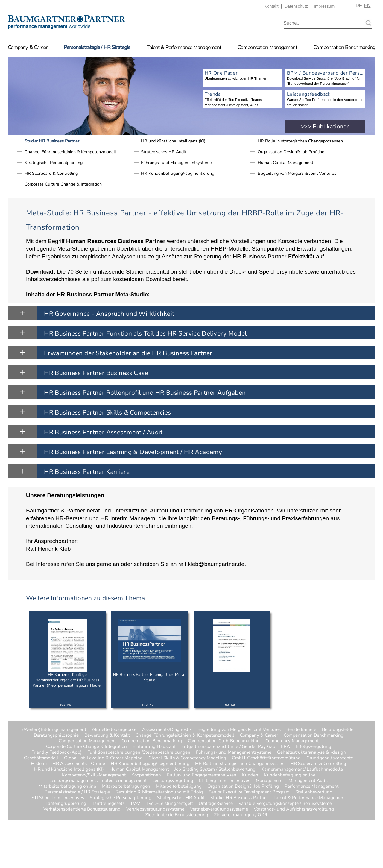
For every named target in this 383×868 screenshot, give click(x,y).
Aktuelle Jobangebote (114, 730)
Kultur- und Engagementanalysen (202, 775)
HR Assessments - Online (79, 764)
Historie (39, 764)
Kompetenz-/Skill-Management (94, 775)
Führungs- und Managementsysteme (176, 163)
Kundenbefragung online (290, 775)
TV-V (135, 803)
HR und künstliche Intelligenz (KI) (173, 141)
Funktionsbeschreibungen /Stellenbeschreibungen (139, 752)
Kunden (250, 775)
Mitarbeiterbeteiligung (179, 786)
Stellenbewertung (314, 792)
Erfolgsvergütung (313, 747)
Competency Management (292, 741)
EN (367, 6)
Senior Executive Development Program (249, 792)
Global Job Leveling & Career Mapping (103, 758)
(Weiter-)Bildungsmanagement (54, 730)
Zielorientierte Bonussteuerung (177, 815)
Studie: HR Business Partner (52, 141)
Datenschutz (296, 6)
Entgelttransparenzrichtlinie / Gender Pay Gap (228, 747)
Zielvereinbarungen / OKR (226, 815)
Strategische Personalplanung (54, 163)
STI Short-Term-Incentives (58, 798)
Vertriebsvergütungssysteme (155, 809)
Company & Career (28, 47)
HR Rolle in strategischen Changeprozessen (300, 141)
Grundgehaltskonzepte (330, 758)
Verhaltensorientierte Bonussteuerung (82, 809)
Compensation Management (267, 47)
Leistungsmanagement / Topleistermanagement (98, 781)
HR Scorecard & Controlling (51, 173)
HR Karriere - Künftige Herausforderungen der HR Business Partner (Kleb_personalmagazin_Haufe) (67, 680)
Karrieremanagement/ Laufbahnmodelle (302, 769)
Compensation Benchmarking (344, 47)
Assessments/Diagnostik (167, 730)
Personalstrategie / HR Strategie (97, 47)
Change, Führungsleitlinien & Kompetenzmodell (70, 152)
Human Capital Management (285, 163)
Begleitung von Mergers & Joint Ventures (297, 173)
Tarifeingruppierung (66, 803)
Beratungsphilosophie (56, 735)
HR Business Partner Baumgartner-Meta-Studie (149, 677)
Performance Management (311, 786)
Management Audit (308, 781)
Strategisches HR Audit (164, 152)
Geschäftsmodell (41, 758)
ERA (285, 747)
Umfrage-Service (216, 803)
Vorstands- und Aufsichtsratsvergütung (294, 809)
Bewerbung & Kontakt (107, 735)
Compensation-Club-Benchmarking (224, 741)
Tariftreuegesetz (108, 803)
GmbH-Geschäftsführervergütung (266, 758)
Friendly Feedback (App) (57, 752)
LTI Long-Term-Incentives (225, 781)
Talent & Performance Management (184, 47)
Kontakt (271, 6)
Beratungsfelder (338, 730)
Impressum (324, 6)
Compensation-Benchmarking (152, 741)
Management (269, 781)
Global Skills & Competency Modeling (187, 758)
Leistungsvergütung (173, 781)
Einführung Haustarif (154, 747)
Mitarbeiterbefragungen (126, 786)
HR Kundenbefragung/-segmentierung (178, 173)
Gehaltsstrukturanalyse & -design (311, 752)
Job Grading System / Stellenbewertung (215, 769)
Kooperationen (146, 775)
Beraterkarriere (301, 730)
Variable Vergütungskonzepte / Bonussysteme (285, 803)
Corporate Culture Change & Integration (63, 184)
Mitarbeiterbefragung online (67, 786)
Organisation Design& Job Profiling (291, 152)
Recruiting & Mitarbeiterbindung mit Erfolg (159, 792)
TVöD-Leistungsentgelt (169, 803)
